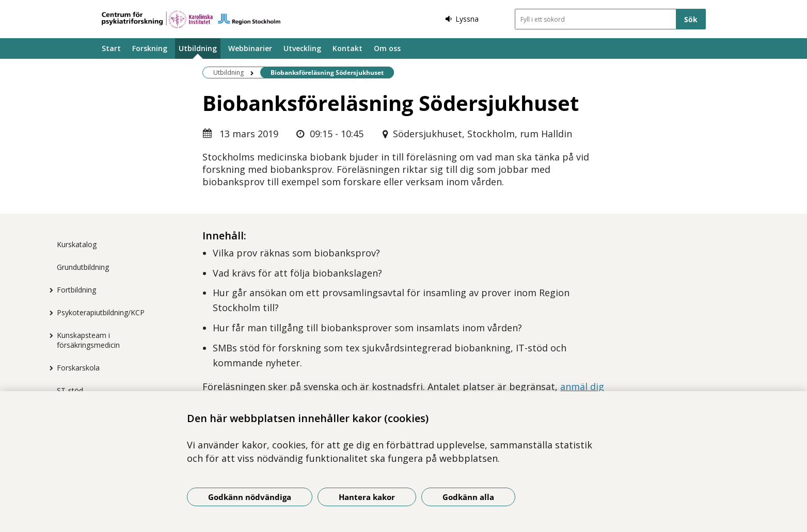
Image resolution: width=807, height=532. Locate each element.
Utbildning (198, 48)
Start (111, 48)
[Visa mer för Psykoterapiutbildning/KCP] (49, 313)
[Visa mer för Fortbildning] (49, 290)
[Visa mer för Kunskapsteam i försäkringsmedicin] (49, 335)
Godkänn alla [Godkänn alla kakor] (468, 497)
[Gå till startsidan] (191, 19)
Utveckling (302, 48)
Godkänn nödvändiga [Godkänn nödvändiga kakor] (250, 497)
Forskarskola (78, 368)
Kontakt (347, 48)
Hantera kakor (367, 497)
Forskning (150, 48)
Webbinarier (250, 48)
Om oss (387, 48)
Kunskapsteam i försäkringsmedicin (88, 340)
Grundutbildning (83, 267)
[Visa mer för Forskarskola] (49, 368)
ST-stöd (70, 390)
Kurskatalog (77, 244)
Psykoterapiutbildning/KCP (101, 312)
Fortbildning (76, 290)
